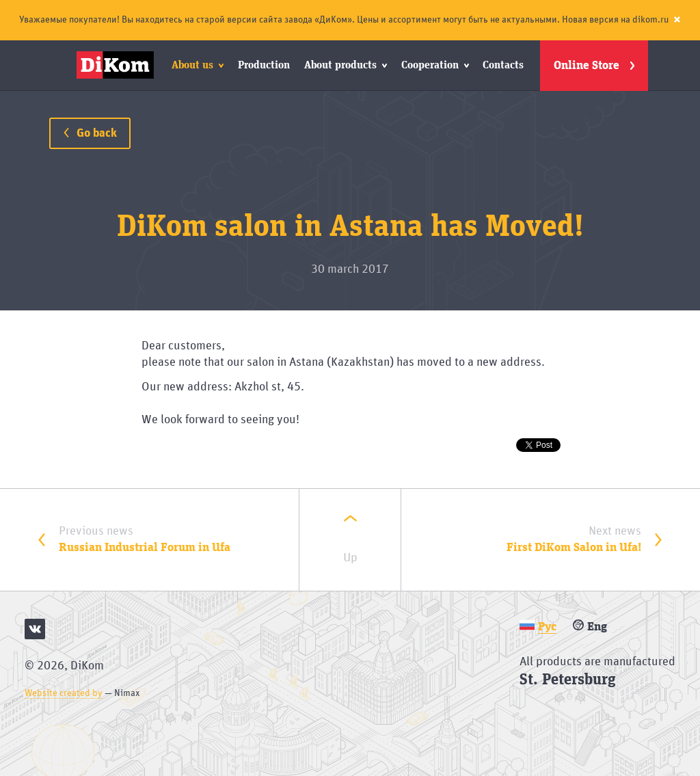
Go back (90, 133)
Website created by (64, 693)
